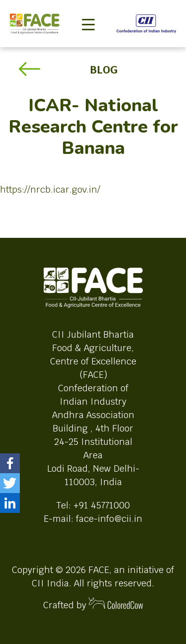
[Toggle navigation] (88, 8)
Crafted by (93, 604)
